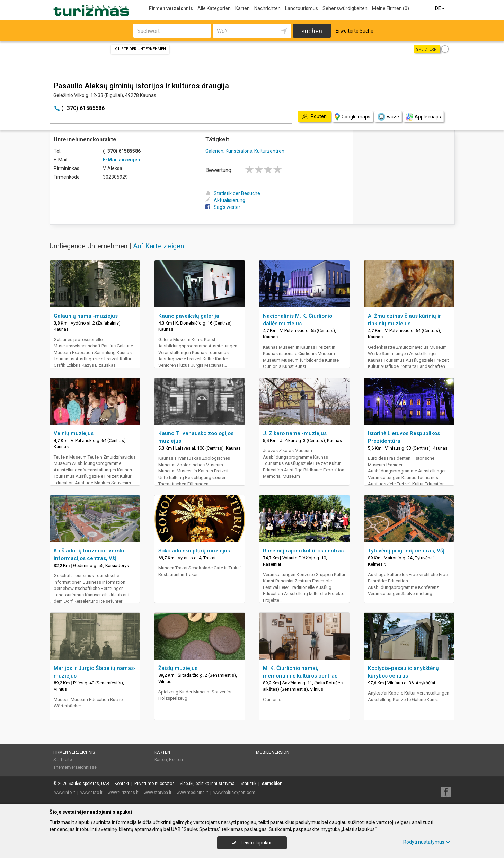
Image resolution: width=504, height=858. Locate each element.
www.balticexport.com (234, 793)
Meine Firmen (391, 8)
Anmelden (272, 784)
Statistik (249, 784)
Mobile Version (273, 752)
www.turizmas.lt (123, 793)
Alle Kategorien (214, 8)
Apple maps (423, 117)
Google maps (352, 117)
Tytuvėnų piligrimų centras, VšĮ (406, 551)
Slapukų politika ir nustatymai (208, 784)
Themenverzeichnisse (75, 767)
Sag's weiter (223, 207)
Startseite (63, 760)
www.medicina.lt (192, 793)
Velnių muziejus (74, 433)
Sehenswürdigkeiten (345, 8)
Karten (242, 8)
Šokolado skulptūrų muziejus (194, 551)
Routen (176, 760)
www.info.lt (65, 793)
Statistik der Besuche (233, 193)
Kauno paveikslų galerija (189, 316)
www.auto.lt (91, 793)
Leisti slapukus (252, 843)
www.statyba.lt (158, 793)
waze (388, 117)
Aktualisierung (225, 200)
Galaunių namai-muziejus (86, 316)
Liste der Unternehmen (140, 49)
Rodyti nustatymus (427, 842)
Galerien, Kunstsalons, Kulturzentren (245, 151)
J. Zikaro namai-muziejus (295, 433)
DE (440, 8)
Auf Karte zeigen (158, 246)
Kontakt (122, 784)
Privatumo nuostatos (154, 784)
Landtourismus (302, 8)
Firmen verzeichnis (171, 8)
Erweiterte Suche (355, 31)
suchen (312, 31)
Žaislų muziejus (178, 668)
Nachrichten (267, 8)
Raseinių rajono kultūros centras (303, 551)
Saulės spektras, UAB (89, 784)
